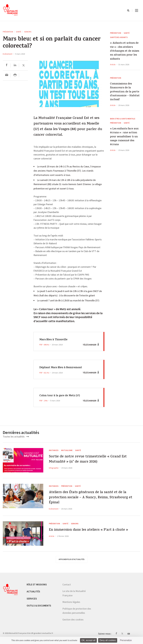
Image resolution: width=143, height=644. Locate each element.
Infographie (54, 470)
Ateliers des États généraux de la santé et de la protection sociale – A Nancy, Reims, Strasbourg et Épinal (94, 499)
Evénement (8, 54)
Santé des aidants (119, 37)
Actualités (33, 594)
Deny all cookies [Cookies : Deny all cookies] (108, 640)
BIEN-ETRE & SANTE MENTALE (123, 119)
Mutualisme (67, 450)
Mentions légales (71, 605)
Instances (54, 450)
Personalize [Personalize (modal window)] (126, 640)
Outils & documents (39, 608)
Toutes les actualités (16, 437)
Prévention (8, 32)
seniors (28, 32)
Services (32, 601)
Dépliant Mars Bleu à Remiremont (63, 368)
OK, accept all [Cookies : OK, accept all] (88, 640)
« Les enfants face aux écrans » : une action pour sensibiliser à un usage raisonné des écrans (124, 137)
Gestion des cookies (73, 622)
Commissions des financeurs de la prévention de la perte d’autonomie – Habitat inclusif (125, 92)
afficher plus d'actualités (72, 562)
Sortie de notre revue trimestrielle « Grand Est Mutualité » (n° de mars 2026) (93, 460)
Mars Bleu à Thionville (55, 340)
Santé (19, 32)
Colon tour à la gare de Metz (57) (62, 396)
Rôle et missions (37, 587)
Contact (67, 587)
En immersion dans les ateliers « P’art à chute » (93, 536)
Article (113, 64)
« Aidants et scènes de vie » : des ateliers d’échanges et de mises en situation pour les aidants (125, 51)
